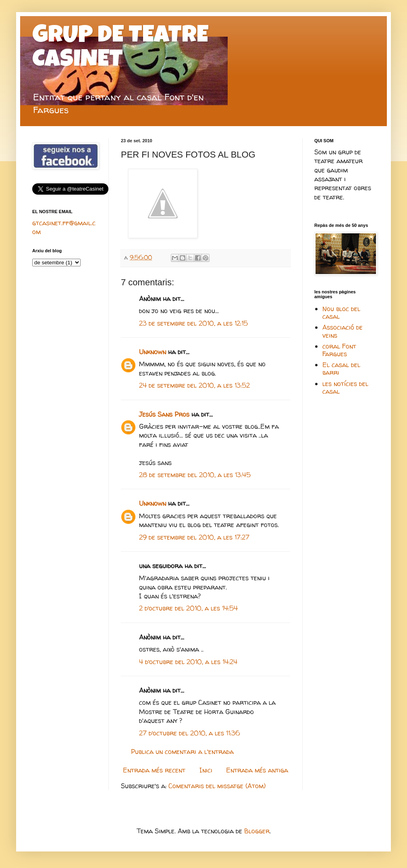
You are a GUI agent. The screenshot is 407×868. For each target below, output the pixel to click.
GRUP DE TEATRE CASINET (120, 49)
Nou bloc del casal (341, 313)
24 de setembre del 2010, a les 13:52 (194, 385)
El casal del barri (341, 369)
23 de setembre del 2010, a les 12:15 (193, 323)
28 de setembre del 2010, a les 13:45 (195, 475)
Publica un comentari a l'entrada (182, 752)
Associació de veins (343, 331)
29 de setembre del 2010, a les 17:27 (194, 537)
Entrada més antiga (257, 770)
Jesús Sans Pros (164, 414)
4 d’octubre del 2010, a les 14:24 (188, 662)
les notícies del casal (345, 387)
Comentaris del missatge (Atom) (217, 786)
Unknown (153, 352)
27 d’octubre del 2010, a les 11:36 (190, 733)
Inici (206, 770)
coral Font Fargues (339, 350)
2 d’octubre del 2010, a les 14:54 (188, 608)
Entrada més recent (154, 770)
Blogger (257, 831)
